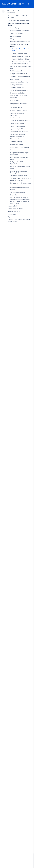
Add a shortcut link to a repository (19, 147)
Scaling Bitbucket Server (17, 144)
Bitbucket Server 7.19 (13, 11)
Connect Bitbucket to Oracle (20, 54)
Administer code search (17, 150)
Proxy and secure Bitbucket (18, 126)
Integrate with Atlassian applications (20, 42)
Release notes (12, 214)
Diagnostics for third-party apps (19, 132)
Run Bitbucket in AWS (16, 71)
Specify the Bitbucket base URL (19, 74)
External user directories (17, 33)
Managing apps (14, 79)
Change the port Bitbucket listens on (20, 121)
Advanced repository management (20, 31)
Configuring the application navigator (20, 77)
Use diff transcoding (16, 118)
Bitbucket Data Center (14, 212)
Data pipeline (14, 195)
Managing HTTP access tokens (19, 176)
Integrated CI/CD (13, 206)
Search (28, 4)
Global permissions (15, 36)
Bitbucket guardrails (16, 139)
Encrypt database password (18, 192)
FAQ (9, 217)
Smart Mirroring (14, 100)
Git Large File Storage (16, 108)
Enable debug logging (16, 142)
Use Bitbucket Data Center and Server (19, 20)
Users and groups (15, 28)
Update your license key (17, 85)
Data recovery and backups (17, 93)
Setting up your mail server (17, 39)
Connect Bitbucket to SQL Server (21, 59)
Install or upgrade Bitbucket (16, 209)
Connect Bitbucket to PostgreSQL (21, 56)
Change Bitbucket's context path (19, 90)
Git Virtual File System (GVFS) (18, 110)
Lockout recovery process (17, 123)
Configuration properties (17, 88)
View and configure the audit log (19, 82)
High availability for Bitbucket (18, 129)
